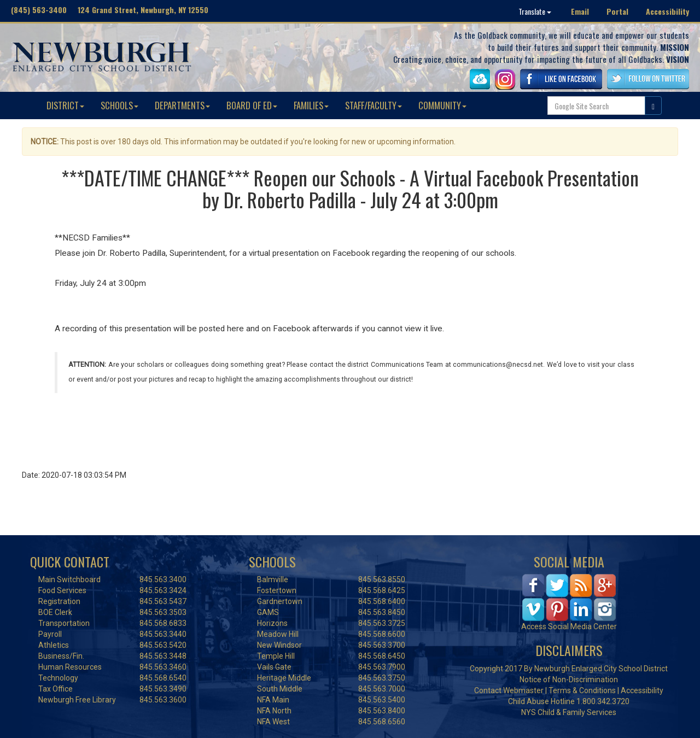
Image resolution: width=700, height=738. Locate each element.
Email (580, 11)
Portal (617, 11)
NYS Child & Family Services (569, 712)
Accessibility (667, 11)
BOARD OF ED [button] (252, 105)
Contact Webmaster (509, 690)
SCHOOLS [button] (119, 105)
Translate (535, 11)
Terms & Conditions (582, 690)
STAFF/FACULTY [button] (374, 105)
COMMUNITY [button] (442, 105)
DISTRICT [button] (65, 105)
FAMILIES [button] (311, 105)
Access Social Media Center (569, 626)
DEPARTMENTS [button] (182, 105)
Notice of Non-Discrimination (569, 680)
